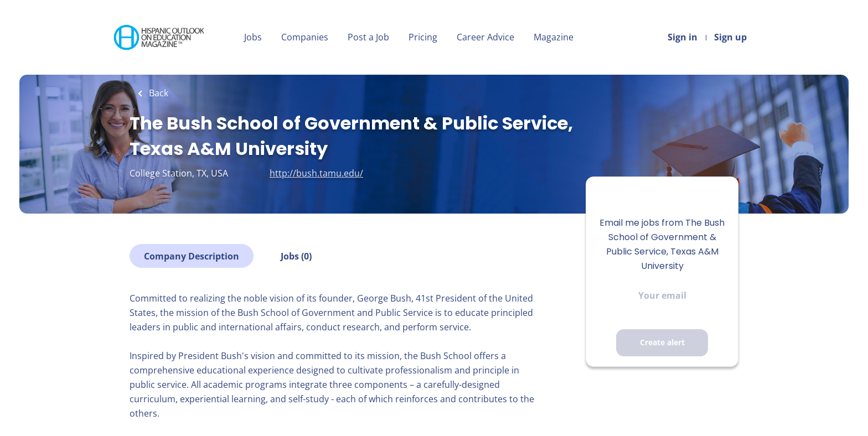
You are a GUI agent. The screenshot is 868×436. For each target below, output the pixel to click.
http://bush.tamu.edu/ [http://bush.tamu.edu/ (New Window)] (316, 173)
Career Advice (485, 37)
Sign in (683, 37)
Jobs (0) (296, 256)
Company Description (192, 256)
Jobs (253, 37)
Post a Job (368, 37)
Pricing (423, 37)
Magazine (554, 37)
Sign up (730, 37)
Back (157, 93)
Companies (305, 37)
